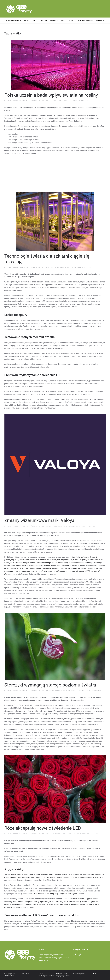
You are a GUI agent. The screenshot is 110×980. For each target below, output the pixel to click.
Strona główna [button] (13, 21)
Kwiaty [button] (100, 21)
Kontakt (93, 974)
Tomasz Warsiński (27, 101)
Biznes (27, 21)
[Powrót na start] (19, 9)
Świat (35, 21)
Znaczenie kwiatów (85, 21)
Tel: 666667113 (26, 974)
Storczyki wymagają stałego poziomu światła (50, 685)
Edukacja (54, 21)
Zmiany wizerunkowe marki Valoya (39, 520)
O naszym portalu (79, 974)
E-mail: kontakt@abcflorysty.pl (46, 975)
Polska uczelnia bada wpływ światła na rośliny (51, 95)
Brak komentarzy (81, 101)
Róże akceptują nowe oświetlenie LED (43, 828)
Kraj (63, 21)
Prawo (71, 21)
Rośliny (44, 21)
